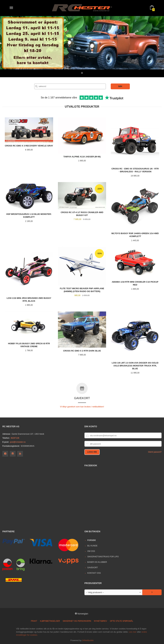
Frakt (34, 621)
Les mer (133, 632)
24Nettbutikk (88, 640)
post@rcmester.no (18, 442)
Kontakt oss (94, 573)
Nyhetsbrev (101, 621)
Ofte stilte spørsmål (122, 621)
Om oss (91, 551)
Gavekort (93, 567)
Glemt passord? (155, 452)
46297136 (15, 438)
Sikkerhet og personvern (77, 621)
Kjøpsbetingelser (50, 621)
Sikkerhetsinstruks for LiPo (103, 556)
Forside (92, 540)
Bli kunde (92, 546)
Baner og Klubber (97, 562)
